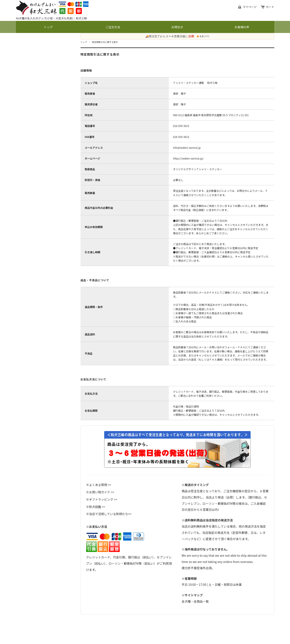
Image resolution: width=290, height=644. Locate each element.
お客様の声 (242, 27)
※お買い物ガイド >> (100, 492)
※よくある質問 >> (99, 485)
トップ (48, 27)
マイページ (250, 7)
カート (270, 7)
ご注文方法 (113, 27)
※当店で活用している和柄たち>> (109, 514)
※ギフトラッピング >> (102, 499)
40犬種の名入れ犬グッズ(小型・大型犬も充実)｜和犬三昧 (51, 18)
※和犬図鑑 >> (96, 507)
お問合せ (177, 27)
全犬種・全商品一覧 (195, 601)
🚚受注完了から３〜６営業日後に (170, 36)
